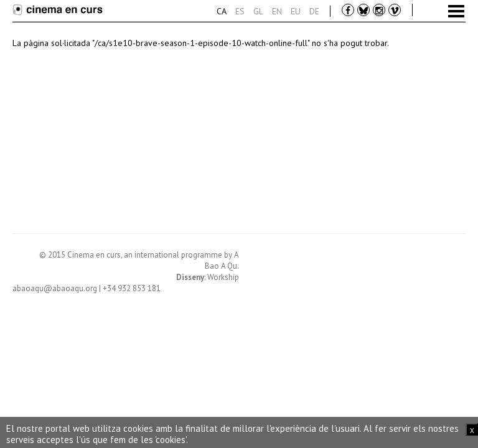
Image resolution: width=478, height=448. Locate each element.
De (314, 11)
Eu (296, 11)
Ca (222, 11)
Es (240, 11)
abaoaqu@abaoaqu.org (55, 288)
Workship (223, 277)
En (277, 11)
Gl (258, 11)
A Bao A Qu (222, 260)
